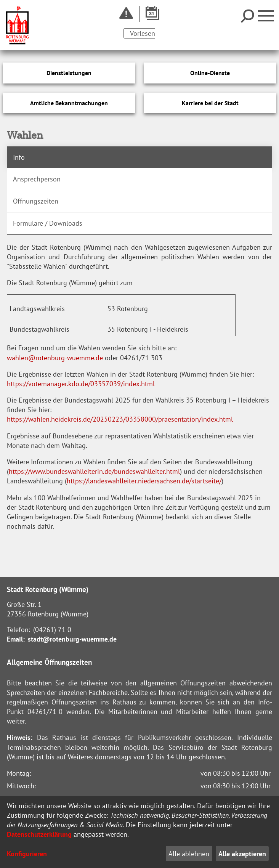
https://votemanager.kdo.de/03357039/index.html (81, 384)
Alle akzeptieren (242, 854)
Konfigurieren (27, 854)
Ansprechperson (37, 179)
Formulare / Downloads (48, 223)
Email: (16, 639)
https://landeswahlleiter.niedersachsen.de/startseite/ (144, 481)
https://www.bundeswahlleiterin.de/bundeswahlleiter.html (94, 471)
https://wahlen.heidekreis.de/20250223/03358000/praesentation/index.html (120, 419)
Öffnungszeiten (36, 201)
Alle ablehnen (189, 854)
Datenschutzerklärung (39, 834)
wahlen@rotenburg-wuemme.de (55, 358)
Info (19, 157)
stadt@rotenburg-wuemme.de (72, 639)
